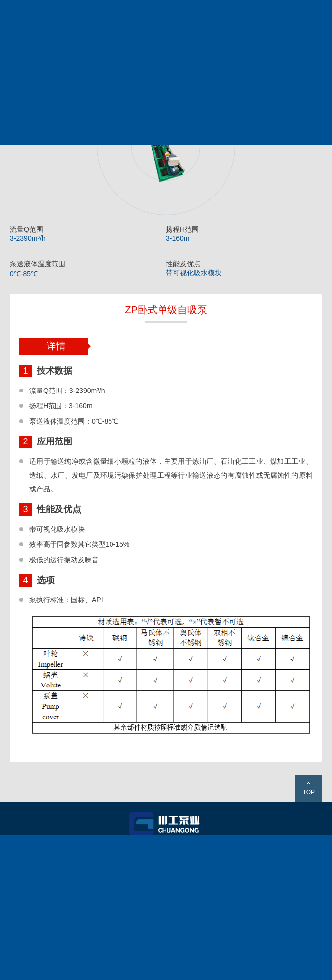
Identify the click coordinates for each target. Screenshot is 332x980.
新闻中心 (165, 859)
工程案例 (268, 847)
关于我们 (61, 859)
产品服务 (165, 847)
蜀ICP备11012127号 (133, 967)
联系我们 (268, 859)
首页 (61, 847)
